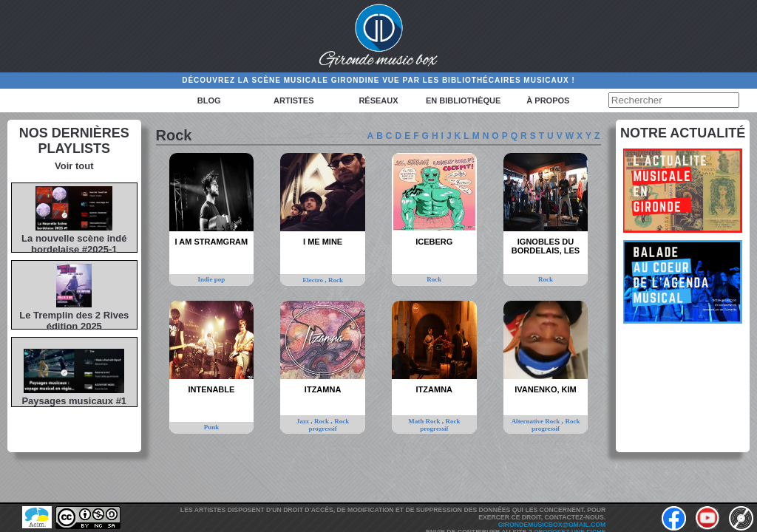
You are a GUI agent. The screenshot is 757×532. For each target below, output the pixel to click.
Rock (336, 280)
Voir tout (74, 166)
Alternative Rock (537, 421)
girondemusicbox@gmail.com (552, 525)
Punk (212, 427)
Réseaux (378, 100)
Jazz (303, 421)
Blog (209, 100)
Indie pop (212, 279)
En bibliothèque (463, 100)
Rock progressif (329, 425)
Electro (313, 280)
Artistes (293, 100)
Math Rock (425, 421)
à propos (548, 100)
